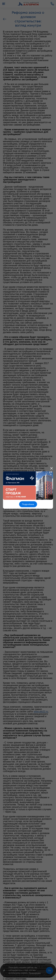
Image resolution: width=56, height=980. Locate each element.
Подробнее (28, 504)
